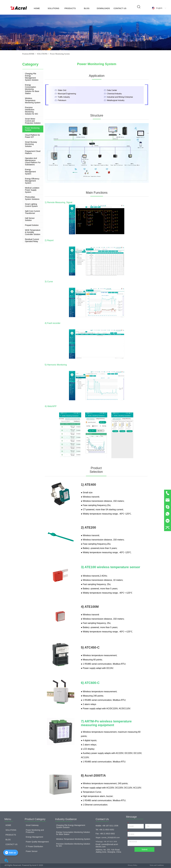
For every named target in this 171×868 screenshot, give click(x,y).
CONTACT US (120, 8)
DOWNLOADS (103, 8)
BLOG (87, 8)
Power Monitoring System (60, 54)
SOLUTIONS (53, 8)
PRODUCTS (70, 8)
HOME (37, 8)
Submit (145, 849)
